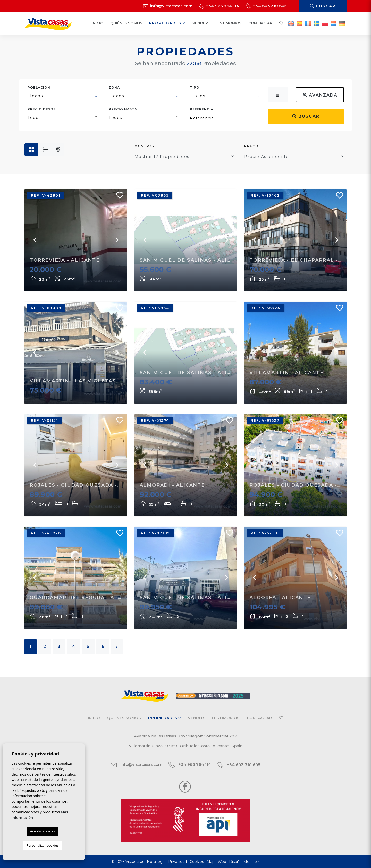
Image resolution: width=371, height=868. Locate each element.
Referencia (202, 109)
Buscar (323, 6)
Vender (200, 23)
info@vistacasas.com (168, 6)
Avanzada (320, 95)
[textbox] (64, 96)
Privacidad (178, 862)
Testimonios (228, 23)
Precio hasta (123, 109)
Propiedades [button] (167, 23)
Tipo (195, 87)
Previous (35, 240)
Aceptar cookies (43, 831)
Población (39, 87)
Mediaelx (251, 862)
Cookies (197, 862)
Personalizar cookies (43, 845)
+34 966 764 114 (219, 6)
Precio (252, 146)
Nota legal (156, 862)
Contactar (260, 23)
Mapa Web (216, 862)
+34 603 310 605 (266, 6)
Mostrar (145, 146)
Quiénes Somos (126, 23)
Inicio (98, 23)
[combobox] (64, 97)
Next (116, 240)
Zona (114, 87)
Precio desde (42, 109)
